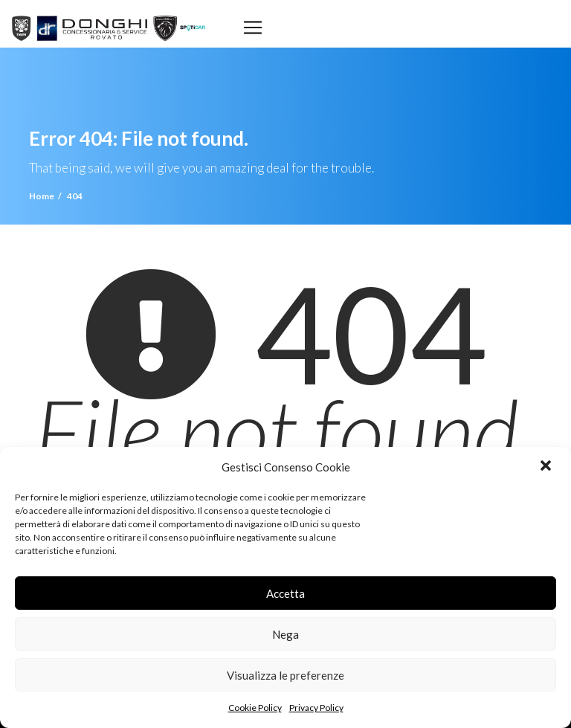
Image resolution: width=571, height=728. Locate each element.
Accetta (285, 593)
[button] (547, 467)
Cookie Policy (255, 708)
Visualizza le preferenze (285, 675)
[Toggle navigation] (253, 28)
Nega (285, 634)
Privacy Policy (316, 708)
